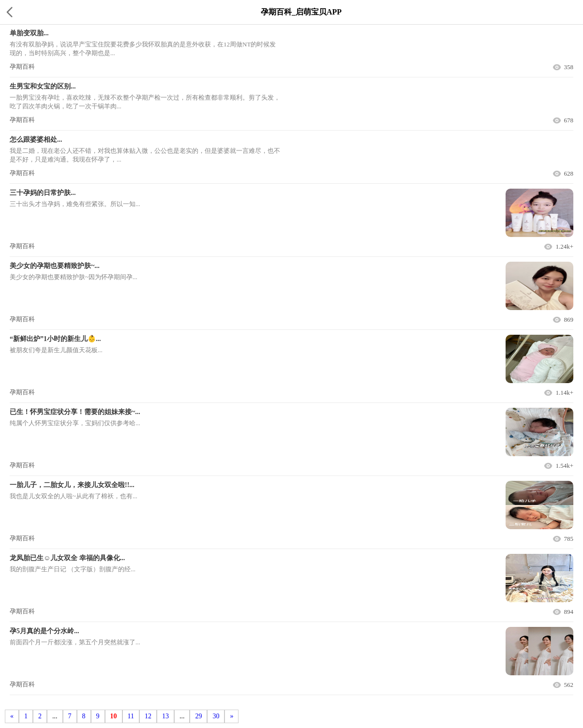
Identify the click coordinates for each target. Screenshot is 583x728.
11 (131, 716)
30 (216, 716)
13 (165, 716)
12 (148, 716)
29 (198, 716)
